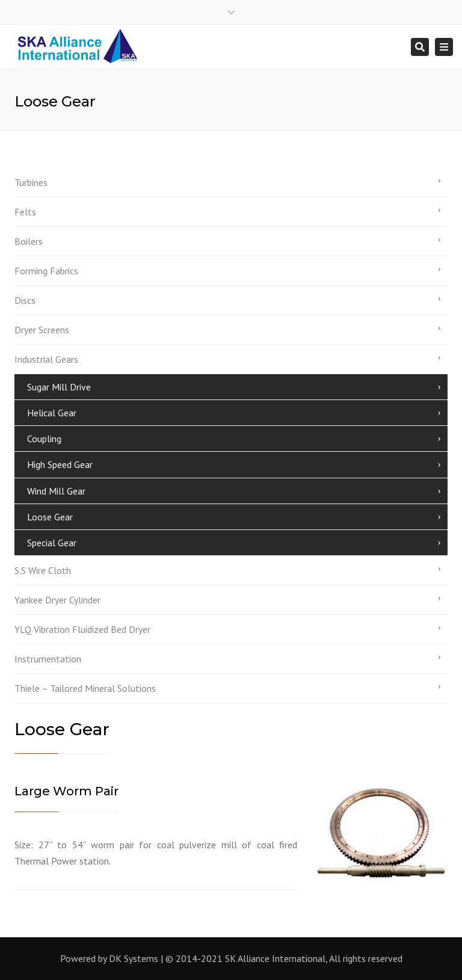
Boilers (29, 241)
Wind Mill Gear (56, 491)
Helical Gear (52, 413)
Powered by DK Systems (109, 958)
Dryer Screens (42, 330)
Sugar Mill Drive (59, 387)
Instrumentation (48, 659)
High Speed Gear (60, 464)
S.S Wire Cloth (43, 570)
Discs (25, 300)
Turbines (31, 182)
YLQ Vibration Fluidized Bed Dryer (82, 629)
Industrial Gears (46, 359)
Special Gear (52, 543)
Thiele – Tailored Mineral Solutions (85, 688)
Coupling (44, 439)
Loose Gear (50, 517)
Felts (25, 212)
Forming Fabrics (46, 271)
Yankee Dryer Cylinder (57, 600)
